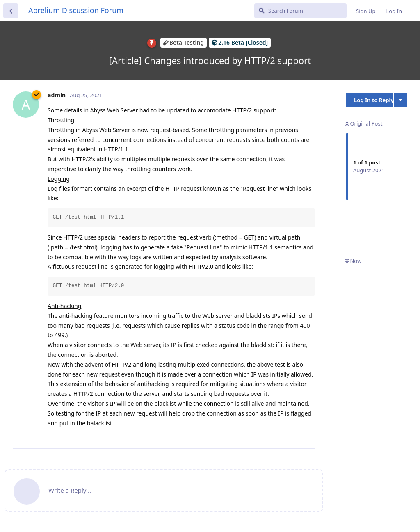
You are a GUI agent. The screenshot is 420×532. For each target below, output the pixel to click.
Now (353, 261)
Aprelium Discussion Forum (76, 10)
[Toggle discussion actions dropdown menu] (401, 100)
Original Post (364, 123)
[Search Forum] (300, 11)
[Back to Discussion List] (11, 11)
